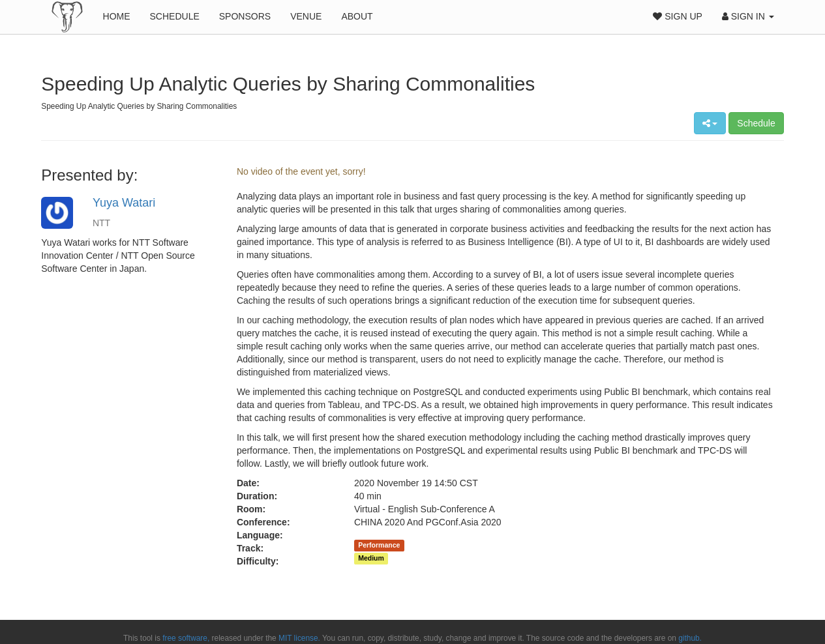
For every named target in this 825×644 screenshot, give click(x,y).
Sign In (748, 16)
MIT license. (299, 638)
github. (690, 638)
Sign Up (677, 16)
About (357, 16)
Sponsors (245, 16)
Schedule (175, 16)
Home (117, 16)
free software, (186, 638)
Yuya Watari (124, 203)
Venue (306, 16)
